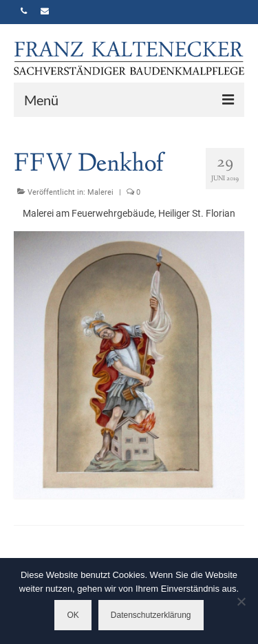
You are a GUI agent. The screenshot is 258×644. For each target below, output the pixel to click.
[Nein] (241, 601)
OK (73, 615)
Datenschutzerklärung (151, 615)
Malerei (100, 192)
